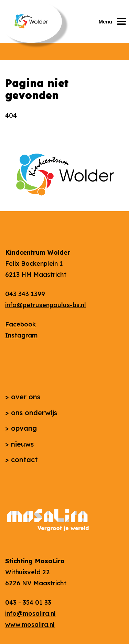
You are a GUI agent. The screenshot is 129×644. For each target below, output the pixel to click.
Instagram (21, 335)
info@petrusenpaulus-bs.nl (46, 305)
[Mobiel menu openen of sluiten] (114, 21)
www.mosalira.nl (30, 625)
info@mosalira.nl (30, 613)
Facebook (20, 324)
